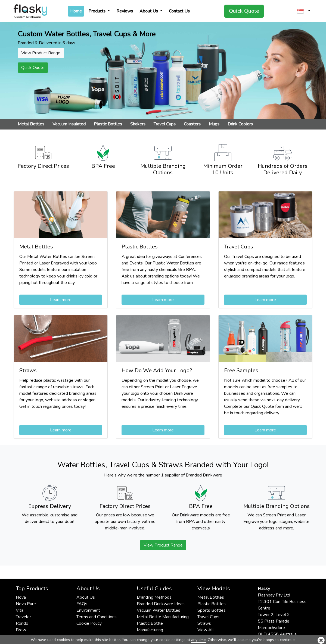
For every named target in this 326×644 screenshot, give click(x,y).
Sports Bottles (212, 610)
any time (198, 640)
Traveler (23, 617)
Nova (21, 597)
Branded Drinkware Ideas (161, 604)
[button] (304, 11)
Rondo (22, 623)
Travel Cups (165, 124)
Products (97, 11)
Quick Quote (244, 11)
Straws (204, 623)
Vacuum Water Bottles (159, 610)
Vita (20, 610)
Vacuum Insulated (69, 124)
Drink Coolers (240, 124)
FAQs (82, 604)
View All (206, 630)
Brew (21, 630)
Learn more (61, 300)
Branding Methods (154, 597)
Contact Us (179, 11)
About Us (149, 11)
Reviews (125, 11)
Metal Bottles (31, 124)
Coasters (192, 124)
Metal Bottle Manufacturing (163, 617)
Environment (88, 610)
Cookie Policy (89, 623)
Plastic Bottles (108, 124)
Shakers (138, 124)
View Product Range (163, 545)
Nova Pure (26, 604)
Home (77, 11)
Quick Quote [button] (33, 68)
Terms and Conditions (97, 617)
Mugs (214, 124)
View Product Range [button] (41, 53)
